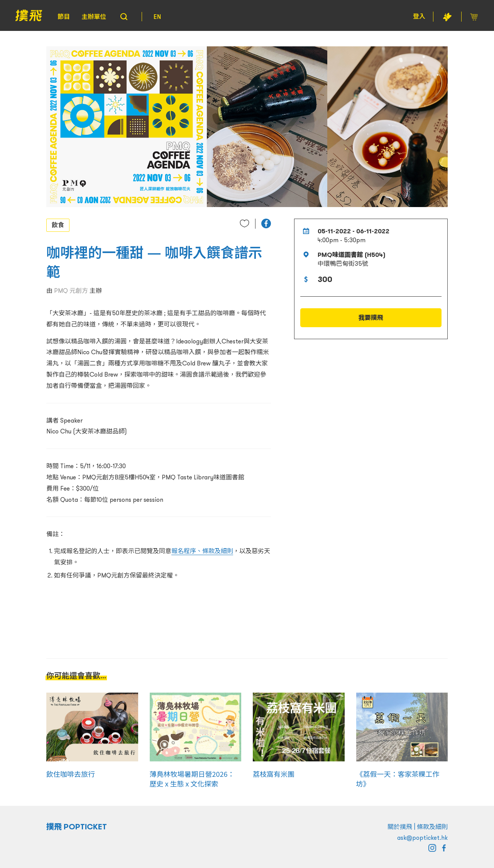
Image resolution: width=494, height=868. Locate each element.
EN (157, 17)
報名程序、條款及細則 (202, 551)
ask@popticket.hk (422, 837)
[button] (266, 223)
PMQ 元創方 (71, 290)
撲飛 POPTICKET (77, 827)
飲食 (58, 225)
